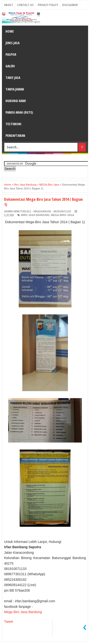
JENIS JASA (12, 43)
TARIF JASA (13, 78)
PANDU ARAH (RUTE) (19, 112)
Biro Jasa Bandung (35, 215)
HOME (10, 31)
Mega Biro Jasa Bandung (23, 612)
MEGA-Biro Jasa (63, 215)
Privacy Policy (48, 5)
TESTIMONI (13, 124)
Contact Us (25, 5)
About (9, 5)
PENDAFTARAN (15, 135)
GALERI (10, 66)
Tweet (9, 622)
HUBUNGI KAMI (16, 101)
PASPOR (11, 54)
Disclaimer (70, 5)
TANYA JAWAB (15, 89)
